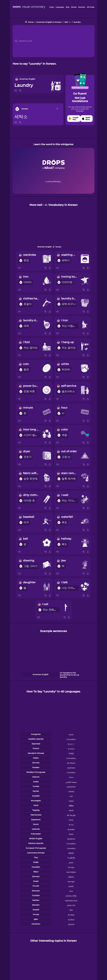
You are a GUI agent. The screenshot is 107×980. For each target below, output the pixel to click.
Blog (68, 7)
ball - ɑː (68, 22)
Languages (60, 7)
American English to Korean (49, 22)
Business (82, 7)
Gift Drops (91, 7)
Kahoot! (74, 7)
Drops (52, 7)
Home (31, 22)
